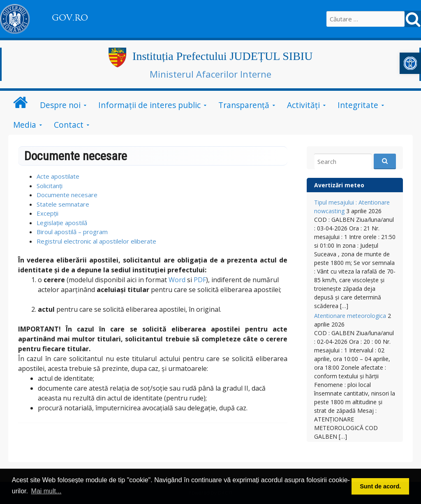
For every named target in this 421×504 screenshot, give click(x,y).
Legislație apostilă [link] (62, 223)
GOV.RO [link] (70, 18)
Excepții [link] (47, 213)
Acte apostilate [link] (58, 176)
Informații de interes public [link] (149, 105)
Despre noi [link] (60, 105)
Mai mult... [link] (46, 491)
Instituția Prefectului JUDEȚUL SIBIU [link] (222, 56)
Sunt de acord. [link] (380, 486)
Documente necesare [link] (67, 195)
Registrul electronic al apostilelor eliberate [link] (96, 241)
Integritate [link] (358, 105)
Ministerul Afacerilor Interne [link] (210, 74)
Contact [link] (69, 125)
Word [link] (177, 280)
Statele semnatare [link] (63, 204)
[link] (410, 63)
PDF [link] (200, 280)
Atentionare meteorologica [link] (350, 316)
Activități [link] (303, 105)
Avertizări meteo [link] (339, 185)
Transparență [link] (244, 105)
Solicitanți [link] (50, 186)
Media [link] (25, 125)
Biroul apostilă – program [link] (72, 232)
